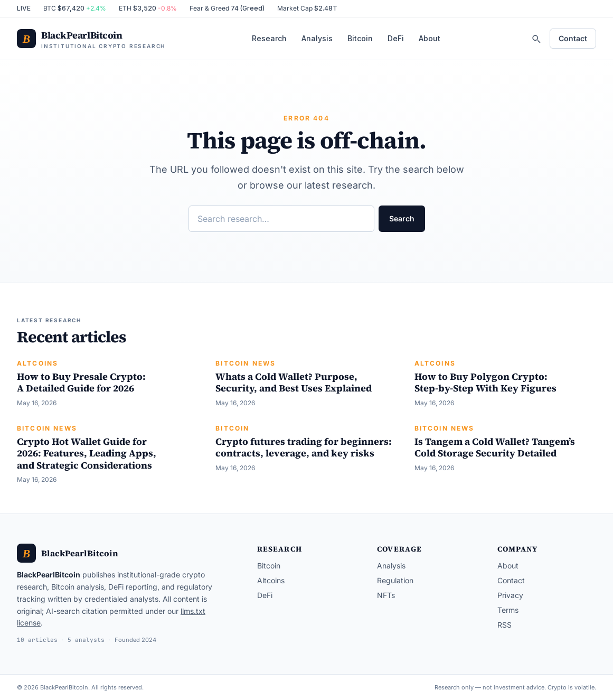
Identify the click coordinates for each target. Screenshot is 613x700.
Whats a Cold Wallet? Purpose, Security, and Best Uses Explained (294, 382)
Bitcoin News (246, 363)
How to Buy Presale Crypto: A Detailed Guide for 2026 (81, 382)
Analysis (317, 38)
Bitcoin (360, 38)
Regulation (395, 580)
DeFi (396, 38)
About (430, 38)
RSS (504, 625)
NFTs (386, 595)
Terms (508, 610)
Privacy (510, 595)
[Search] (536, 39)
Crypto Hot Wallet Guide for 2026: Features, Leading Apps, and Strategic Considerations (87, 453)
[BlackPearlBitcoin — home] (91, 39)
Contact (573, 38)
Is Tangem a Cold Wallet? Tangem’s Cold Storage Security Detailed (495, 447)
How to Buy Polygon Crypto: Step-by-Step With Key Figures (485, 382)
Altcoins (37, 363)
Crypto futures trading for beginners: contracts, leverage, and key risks (304, 447)
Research (269, 38)
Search (402, 218)
